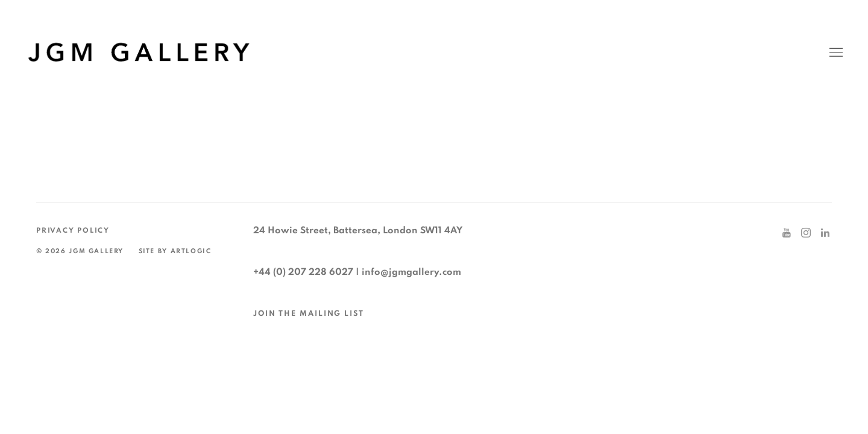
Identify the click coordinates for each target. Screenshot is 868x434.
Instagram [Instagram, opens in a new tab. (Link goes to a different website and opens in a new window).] (806, 233)
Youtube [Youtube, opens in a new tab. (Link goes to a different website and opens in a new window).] (787, 233)
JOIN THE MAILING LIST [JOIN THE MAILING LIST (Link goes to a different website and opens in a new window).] (309, 314)
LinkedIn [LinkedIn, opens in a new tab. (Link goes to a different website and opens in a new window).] (825, 233)
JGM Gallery (139, 53)
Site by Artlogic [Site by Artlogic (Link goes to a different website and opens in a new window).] (175, 251)
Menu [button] (835, 53)
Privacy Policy (73, 231)
